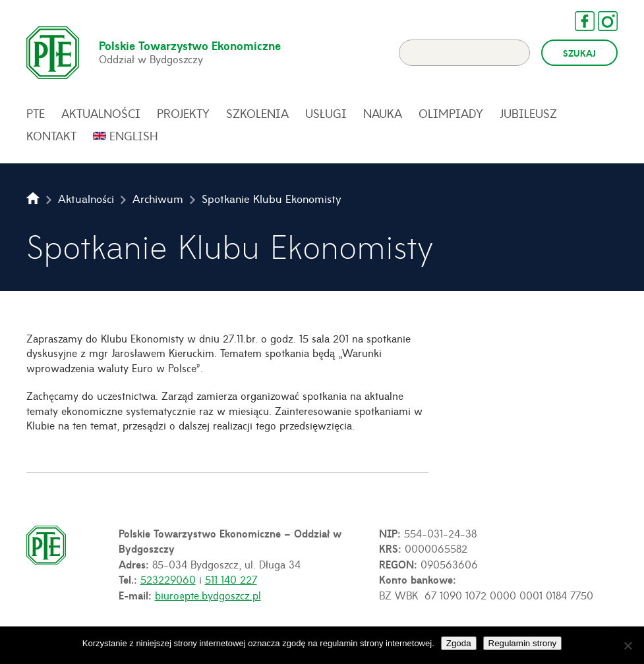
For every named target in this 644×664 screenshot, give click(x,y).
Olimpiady (451, 113)
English (134, 136)
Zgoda (459, 643)
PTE (36, 113)
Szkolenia (257, 113)
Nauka (383, 113)
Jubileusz (528, 113)
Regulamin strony (523, 643)
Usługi (326, 113)
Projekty (183, 113)
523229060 (168, 579)
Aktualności (101, 113)
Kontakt (51, 136)
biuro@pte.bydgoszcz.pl (208, 595)
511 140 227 (231, 579)
